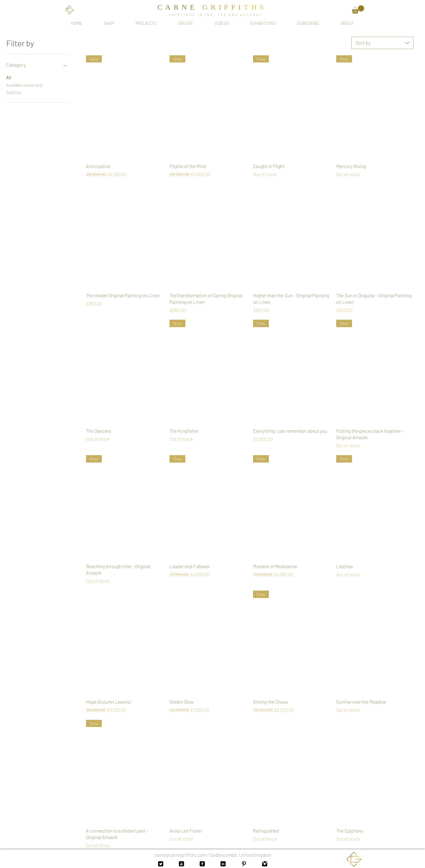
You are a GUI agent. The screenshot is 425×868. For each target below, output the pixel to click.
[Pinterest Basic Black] (244, 864)
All (9, 77)
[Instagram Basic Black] (265, 864)
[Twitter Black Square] (161, 864)
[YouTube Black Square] (181, 864)
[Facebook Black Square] (202, 864)
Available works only (24, 85)
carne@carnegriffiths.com (180, 855)
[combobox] (382, 43)
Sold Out (14, 92)
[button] (358, 9)
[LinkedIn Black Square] (223, 864)
